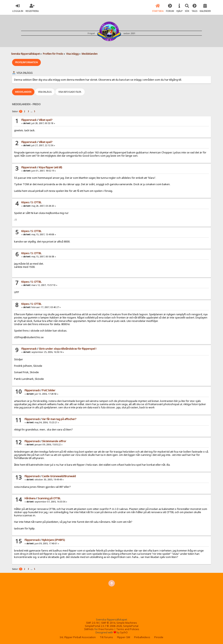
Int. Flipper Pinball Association (78, 637)
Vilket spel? (46, 120)
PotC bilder (49, 390)
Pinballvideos (142, 637)
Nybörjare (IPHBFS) (53, 540)
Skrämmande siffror (54, 441)
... (32, 111)
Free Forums (106, 629)
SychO (124, 632)
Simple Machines (127, 623)
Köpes (25, 202)
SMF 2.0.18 (92, 623)
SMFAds (89, 629)
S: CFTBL (36, 202)
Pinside (159, 637)
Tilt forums (106, 637)
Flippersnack (29, 120)
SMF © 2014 (108, 623)
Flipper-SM (124, 637)
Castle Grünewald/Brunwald (59, 476)
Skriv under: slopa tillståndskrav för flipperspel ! (68, 349)
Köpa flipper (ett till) (50, 167)
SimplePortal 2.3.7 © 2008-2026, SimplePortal (112, 626)
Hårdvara (30, 498)
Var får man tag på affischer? (59, 419)
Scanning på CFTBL (49, 498)
